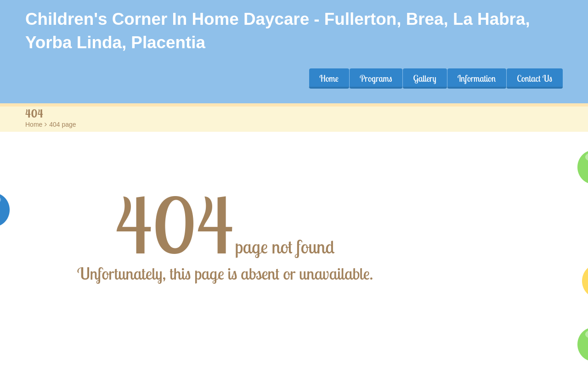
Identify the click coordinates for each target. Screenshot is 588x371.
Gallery (424, 79)
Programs (376, 79)
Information (477, 79)
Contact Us (534, 79)
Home (329, 79)
